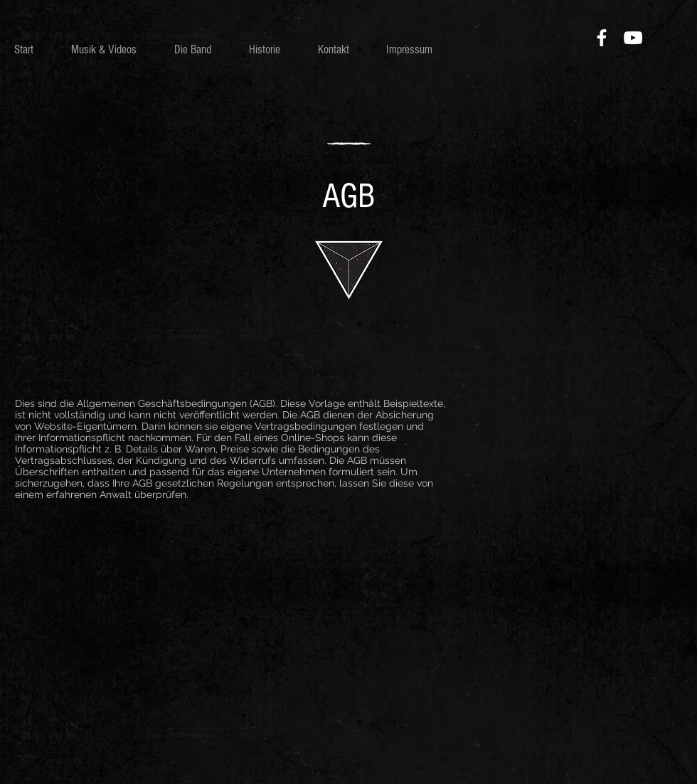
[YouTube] (633, 38)
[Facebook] (602, 38)
